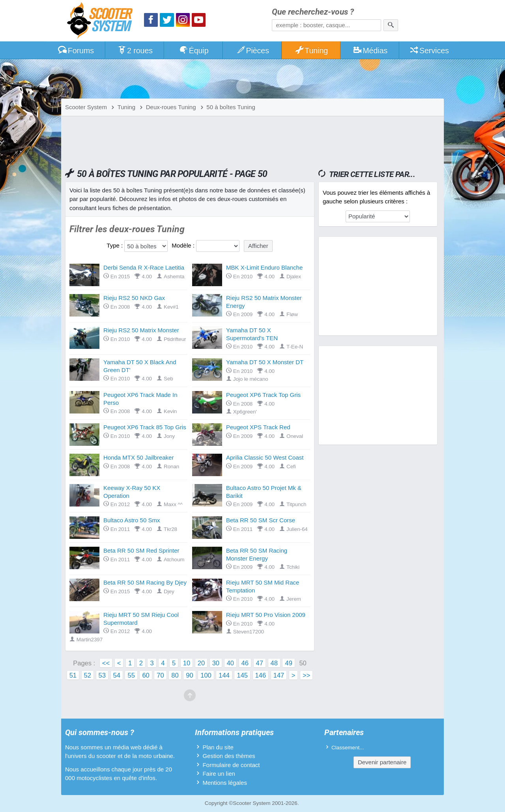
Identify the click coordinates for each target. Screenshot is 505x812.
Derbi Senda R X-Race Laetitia (144, 267)
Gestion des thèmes (229, 756)
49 (288, 663)
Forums (76, 50)
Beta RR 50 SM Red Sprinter (141, 550)
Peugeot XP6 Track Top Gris (263, 395)
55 (131, 675)
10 (187, 663)
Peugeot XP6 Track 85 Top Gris (145, 427)
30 (216, 663)
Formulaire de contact (231, 765)
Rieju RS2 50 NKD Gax (134, 298)
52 (88, 675)
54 (117, 675)
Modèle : (183, 245)
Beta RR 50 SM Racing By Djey (145, 582)
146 (261, 675)
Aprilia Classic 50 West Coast (265, 457)
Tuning (311, 50)
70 (160, 675)
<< (106, 663)
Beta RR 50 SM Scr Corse (261, 520)
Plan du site (218, 747)
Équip (194, 50)
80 (175, 675)
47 (260, 663)
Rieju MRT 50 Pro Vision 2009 (266, 615)
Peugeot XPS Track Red (258, 427)
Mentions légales (225, 783)
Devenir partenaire (382, 762)
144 (224, 675)
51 (73, 675)
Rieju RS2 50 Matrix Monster (141, 330)
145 (242, 675)
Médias (370, 50)
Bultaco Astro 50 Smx (132, 520)
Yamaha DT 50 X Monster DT (265, 362)
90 (189, 675)
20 (201, 663)
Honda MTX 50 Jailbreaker (138, 457)
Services (429, 50)
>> (306, 675)
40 (230, 663)
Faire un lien (219, 774)
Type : (115, 245)
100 (206, 675)
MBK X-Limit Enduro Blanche (264, 267)
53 (102, 675)
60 (146, 675)
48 (274, 663)
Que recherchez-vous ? (313, 12)
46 (245, 663)
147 (279, 675)
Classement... (348, 748)
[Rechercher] (391, 25)
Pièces (252, 50)
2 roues (135, 50)
